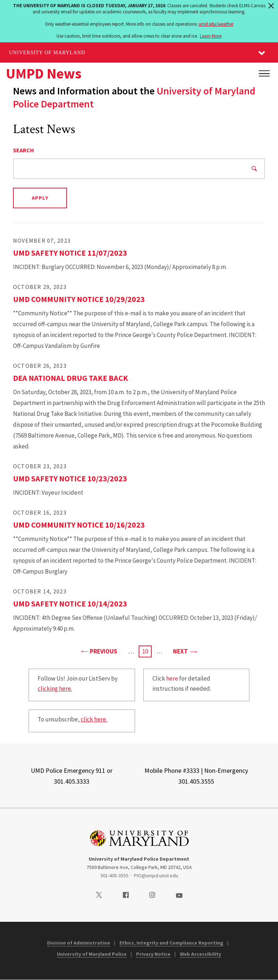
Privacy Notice (153, 954)
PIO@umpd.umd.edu (156, 875)
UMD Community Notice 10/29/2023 (79, 299)
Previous (99, 651)
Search (24, 150)
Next (185, 651)
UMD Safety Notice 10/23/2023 (70, 478)
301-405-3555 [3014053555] (114, 875)
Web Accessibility (201, 954)
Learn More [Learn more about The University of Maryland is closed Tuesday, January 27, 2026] (211, 36)
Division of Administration (79, 943)
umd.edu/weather (216, 24)
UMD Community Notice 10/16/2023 (79, 525)
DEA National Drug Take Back (71, 378)
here (172, 678)
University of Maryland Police (92, 954)
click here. (94, 719)
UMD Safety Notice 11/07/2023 (70, 253)
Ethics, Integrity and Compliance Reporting (171, 943)
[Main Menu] (264, 73)
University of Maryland (47, 53)
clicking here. (55, 689)
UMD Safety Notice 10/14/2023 (70, 604)
